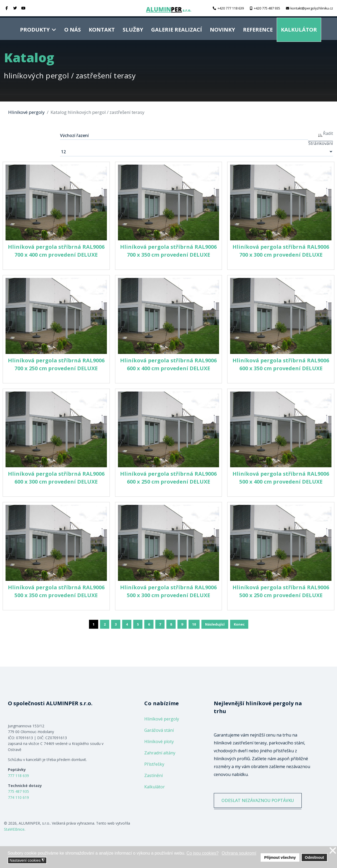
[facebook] (7, 8)
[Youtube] (23, 8)
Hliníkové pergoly (162, 719)
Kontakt (102, 28)
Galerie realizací (177, 28)
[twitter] (15, 8)
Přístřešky (154, 764)
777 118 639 (18, 776)
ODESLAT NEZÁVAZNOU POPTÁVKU (260, 801)
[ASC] (320, 135)
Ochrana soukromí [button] (239, 853)
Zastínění (153, 775)
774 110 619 (18, 797)
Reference (258, 28)
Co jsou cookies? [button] (202, 853)
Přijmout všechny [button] (280, 857)
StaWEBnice (14, 829)
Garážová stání (159, 730)
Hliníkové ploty (159, 742)
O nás (73, 28)
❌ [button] (333, 851)
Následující (215, 624)
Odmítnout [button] (314, 857)
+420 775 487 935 (267, 8)
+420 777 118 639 (231, 8)
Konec (239, 624)
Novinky (222, 28)
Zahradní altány (160, 753)
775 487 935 (18, 791)
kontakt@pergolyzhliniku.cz (312, 8)
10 (194, 624)
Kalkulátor (299, 28)
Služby (133, 28)
